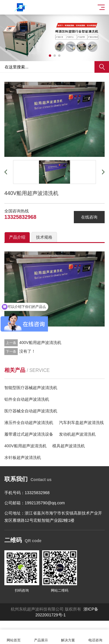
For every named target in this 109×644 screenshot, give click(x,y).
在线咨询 (89, 217)
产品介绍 (17, 237)
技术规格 (44, 237)
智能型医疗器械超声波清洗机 (31, 388)
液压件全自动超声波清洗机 (29, 423)
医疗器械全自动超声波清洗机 (31, 411)
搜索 (102, 67)
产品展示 (41, 637)
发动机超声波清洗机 (77, 434)
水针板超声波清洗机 (23, 457)
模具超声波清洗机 (69, 446)
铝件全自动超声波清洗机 (27, 399)
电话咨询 (95, 637)
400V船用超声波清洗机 (40, 343)
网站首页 (14, 637)
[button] (50, 56)
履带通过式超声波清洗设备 (29, 434)
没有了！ (27, 351)
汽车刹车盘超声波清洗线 (81, 423)
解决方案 (68, 637)
